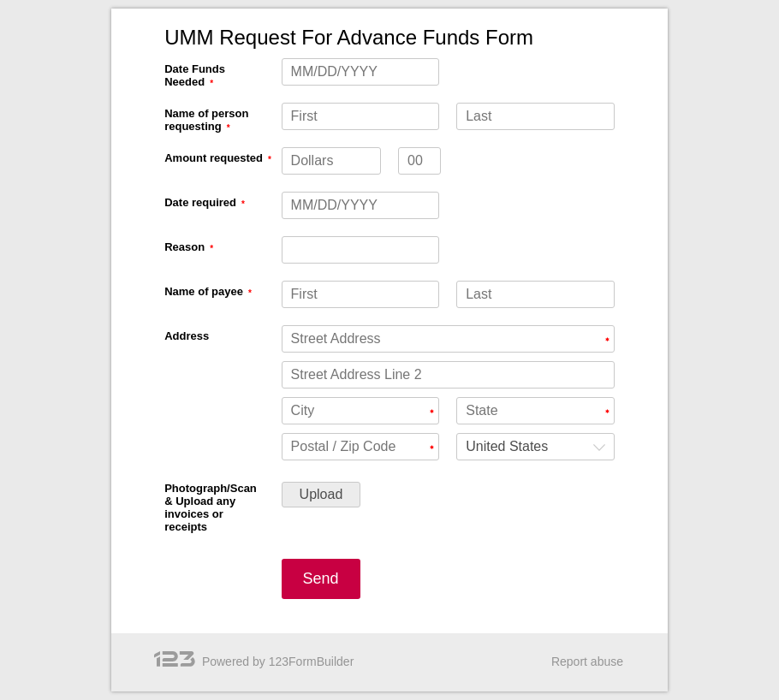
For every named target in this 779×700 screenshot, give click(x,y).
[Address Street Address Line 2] (448, 375)
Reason (184, 247)
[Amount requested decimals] (419, 161)
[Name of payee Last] (535, 294)
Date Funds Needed (195, 75)
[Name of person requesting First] (361, 116)
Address (187, 336)
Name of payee (204, 291)
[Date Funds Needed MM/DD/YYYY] (361, 72)
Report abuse (587, 661)
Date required (200, 202)
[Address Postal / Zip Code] (361, 447)
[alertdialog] (389, 38)
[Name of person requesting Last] (535, 116)
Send (321, 578)
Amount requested (214, 158)
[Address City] (361, 411)
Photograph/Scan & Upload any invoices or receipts (211, 507)
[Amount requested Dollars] (331, 161)
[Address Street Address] (448, 339)
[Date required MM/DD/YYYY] (361, 205)
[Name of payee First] (361, 294)
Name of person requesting (206, 120)
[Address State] (535, 411)
